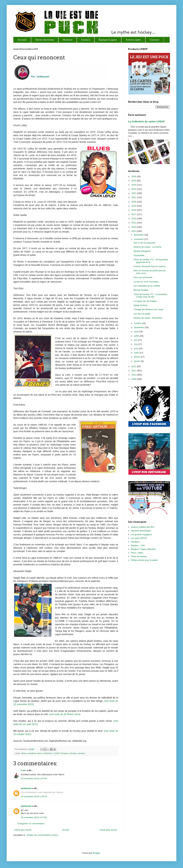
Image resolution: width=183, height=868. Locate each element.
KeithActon (48, 753)
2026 (134, 176)
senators (82, 753)
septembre (139, 327)
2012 (134, 366)
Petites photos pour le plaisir (144, 560)
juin (136, 340)
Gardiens (135, 542)
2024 (134, 185)
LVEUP (57, 753)
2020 (134, 202)
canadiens (32, 753)
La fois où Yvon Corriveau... (147, 282)
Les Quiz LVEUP (139, 538)
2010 (134, 375)
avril (136, 348)
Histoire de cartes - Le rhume (147, 247)
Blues (24, 753)
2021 (134, 197)
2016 (134, 218)
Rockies (73, 753)
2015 (134, 223)
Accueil (65, 830)
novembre (139, 239)
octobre (138, 323)
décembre (139, 235)
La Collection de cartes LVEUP (146, 121)
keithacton (26, 788)
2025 (134, 181)
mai (136, 344)
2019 (134, 206)
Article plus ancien (109, 830)
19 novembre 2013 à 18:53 (34, 796)
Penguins (65, 753)
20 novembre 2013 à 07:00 (34, 817)
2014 (134, 227)
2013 (134, 231)
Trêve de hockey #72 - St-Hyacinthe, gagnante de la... (151, 261)
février (137, 357)
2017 (134, 214)
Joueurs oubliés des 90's (143, 527)
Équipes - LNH (138, 545)
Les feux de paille (142, 314)
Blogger (96, 853)
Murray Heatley (141, 290)
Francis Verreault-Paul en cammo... (150, 266)
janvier (138, 361)
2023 (134, 189)
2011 (134, 371)
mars (137, 353)
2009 (134, 379)
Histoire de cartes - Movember (148, 318)
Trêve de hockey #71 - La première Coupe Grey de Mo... (150, 296)
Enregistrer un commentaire (31, 824)
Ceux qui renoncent (143, 277)
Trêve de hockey (139, 556)
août (136, 332)
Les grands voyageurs (141, 534)
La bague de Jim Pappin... (146, 301)
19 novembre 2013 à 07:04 (34, 778)
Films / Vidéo (137, 553)
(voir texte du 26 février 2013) (65, 714)
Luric (23, 770)
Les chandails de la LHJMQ (147, 286)
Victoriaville (139, 255)
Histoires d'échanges (141, 531)
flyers (40, 753)
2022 (134, 193)
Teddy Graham (140, 305)
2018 (134, 210)
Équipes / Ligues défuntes (143, 549)
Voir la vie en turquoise (144, 243)
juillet (137, 336)
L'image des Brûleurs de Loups (148, 309)
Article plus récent (23, 830)
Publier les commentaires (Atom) (43, 835)
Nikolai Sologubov (142, 251)
